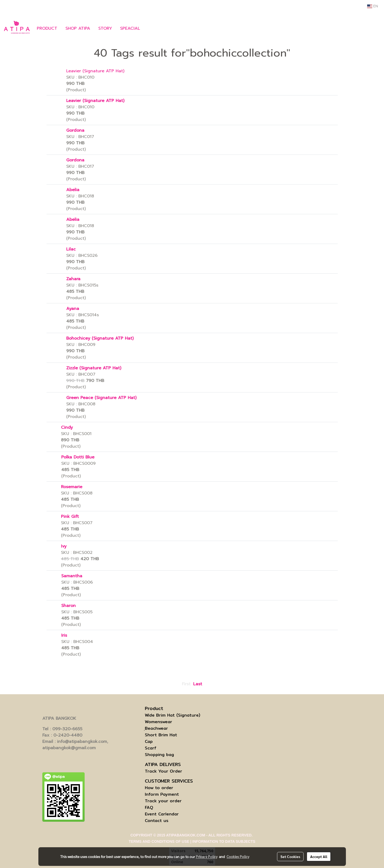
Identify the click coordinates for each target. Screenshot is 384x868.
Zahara (73, 279)
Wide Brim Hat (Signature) (173, 715)
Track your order (163, 801)
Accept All (319, 856)
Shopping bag (159, 755)
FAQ (149, 807)
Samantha (72, 576)
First (186, 684)
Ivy (64, 546)
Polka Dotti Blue (78, 457)
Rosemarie (72, 487)
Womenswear (158, 722)
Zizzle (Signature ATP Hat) (94, 368)
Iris (64, 635)
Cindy (67, 427)
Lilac (71, 249)
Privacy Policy (207, 856)
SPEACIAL (130, 28)
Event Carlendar (162, 814)
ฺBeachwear (156, 728)
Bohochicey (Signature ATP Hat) (100, 338)
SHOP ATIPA (78, 28)
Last (198, 684)
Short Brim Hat (161, 735)
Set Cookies (290, 856)
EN (373, 6)
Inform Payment (162, 794)
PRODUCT (47, 28)
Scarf (151, 748)
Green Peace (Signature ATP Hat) (101, 398)
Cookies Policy (238, 856)
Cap (149, 741)
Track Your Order (163, 771)
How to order (159, 788)
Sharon (68, 606)
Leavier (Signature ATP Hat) (95, 71)
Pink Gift (70, 517)
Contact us (157, 821)
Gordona (75, 130)
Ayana (73, 309)
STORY (105, 28)
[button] (152, 28)
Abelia (73, 190)
